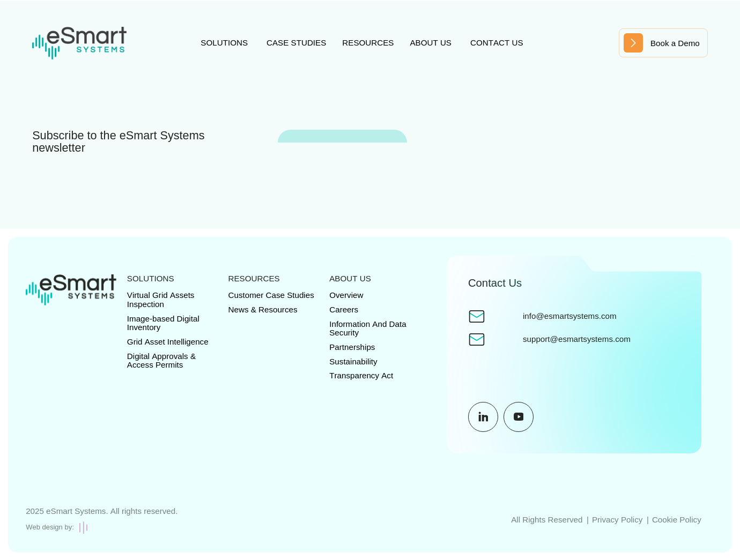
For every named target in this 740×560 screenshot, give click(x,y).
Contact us (497, 43)
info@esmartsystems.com (570, 316)
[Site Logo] (79, 43)
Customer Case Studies (271, 295)
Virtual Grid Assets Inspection (161, 300)
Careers (344, 309)
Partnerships (352, 347)
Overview (346, 295)
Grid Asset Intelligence (168, 342)
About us (431, 43)
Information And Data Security (368, 328)
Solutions (224, 43)
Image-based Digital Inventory (163, 323)
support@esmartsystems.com (577, 339)
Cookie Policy (677, 520)
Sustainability (353, 361)
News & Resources (263, 309)
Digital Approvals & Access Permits (161, 361)
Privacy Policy (617, 520)
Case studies (296, 43)
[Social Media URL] (483, 417)
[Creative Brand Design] (102, 528)
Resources (368, 43)
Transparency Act (361, 375)
